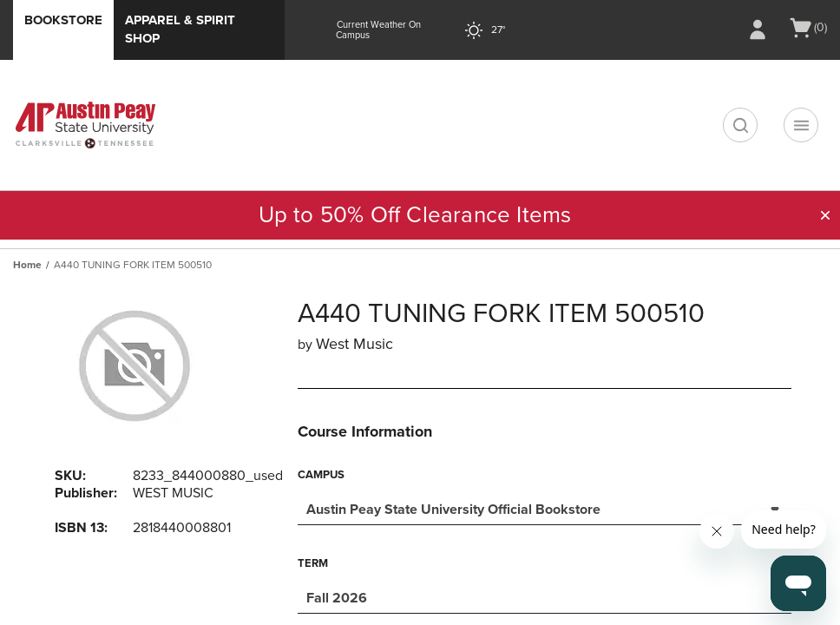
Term (313, 563)
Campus (321, 475)
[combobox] (545, 508)
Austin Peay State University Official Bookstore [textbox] (453, 510)
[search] (740, 125)
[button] (825, 215)
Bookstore (63, 20)
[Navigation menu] (801, 125)
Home (27, 265)
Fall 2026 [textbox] (337, 598)
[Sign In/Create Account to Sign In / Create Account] (758, 30)
